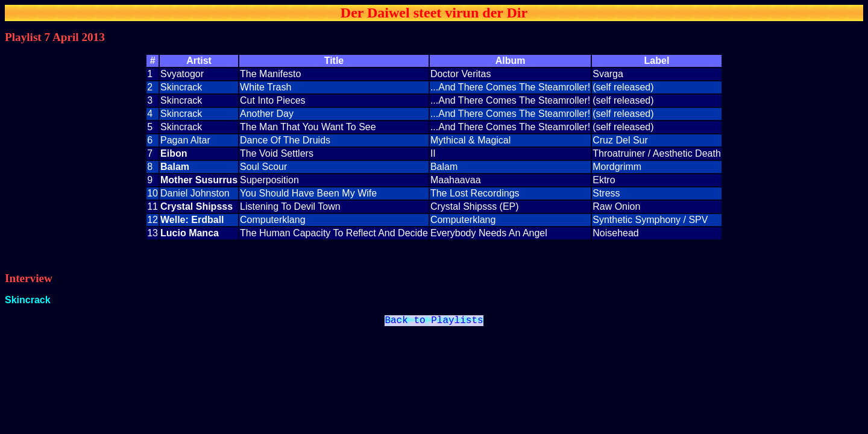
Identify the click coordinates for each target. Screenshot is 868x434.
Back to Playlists (434, 322)
